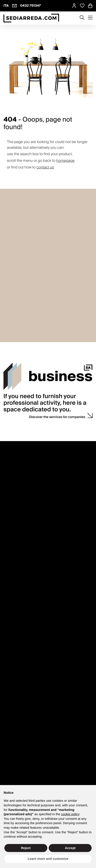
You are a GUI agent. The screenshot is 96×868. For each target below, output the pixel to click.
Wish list (9, 616)
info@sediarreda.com (54, 783)
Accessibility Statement (62, 772)
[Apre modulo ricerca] (82, 18)
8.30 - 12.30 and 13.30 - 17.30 (24, 453)
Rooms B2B (12, 702)
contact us (45, 167)
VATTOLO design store (19, 463)
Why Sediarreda (15, 488)
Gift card (10, 682)
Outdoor (9, 717)
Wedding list (12, 570)
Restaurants (12, 707)
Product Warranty (16, 524)
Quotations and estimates (22, 722)
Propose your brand (17, 499)
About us (10, 483)
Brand (8, 671)
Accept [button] (70, 848)
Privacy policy (20, 767)
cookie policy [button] (70, 814)
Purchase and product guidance (26, 519)
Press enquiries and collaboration (27, 494)
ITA (6, 6)
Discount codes (14, 611)
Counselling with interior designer (27, 565)
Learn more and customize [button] (48, 859)
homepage (65, 161)
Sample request (15, 575)
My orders (10, 606)
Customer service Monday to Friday (28, 448)
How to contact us (16, 458)
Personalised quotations (21, 580)
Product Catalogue (17, 666)
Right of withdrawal (17, 529)
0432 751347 (31, 6)
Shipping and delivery (19, 539)
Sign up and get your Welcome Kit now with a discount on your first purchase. (47, 744)
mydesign (18, 636)
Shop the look (13, 641)
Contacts (13, 441)
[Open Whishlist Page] (82, 6)
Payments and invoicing (20, 534)
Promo (8, 676)
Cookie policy (56, 767)
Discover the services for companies (57, 388)
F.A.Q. (7, 544)
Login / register (14, 600)
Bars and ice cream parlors (23, 712)
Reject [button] (26, 848)
